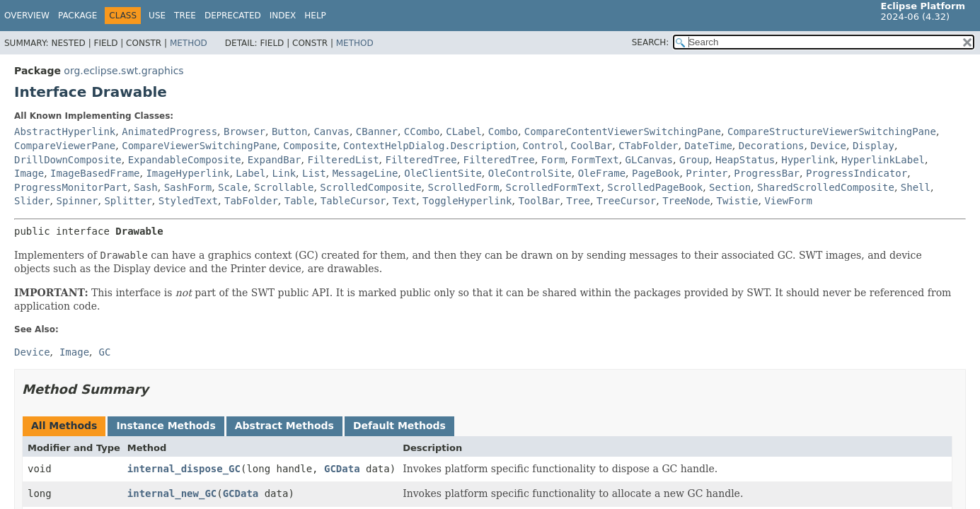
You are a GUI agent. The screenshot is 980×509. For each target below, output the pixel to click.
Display (874, 146)
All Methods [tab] (64, 426)
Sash (146, 187)
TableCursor (353, 201)
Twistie (737, 201)
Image (29, 173)
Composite (310, 146)
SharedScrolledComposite (826, 187)
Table (299, 201)
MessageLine (365, 173)
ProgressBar (767, 173)
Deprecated (233, 16)
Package (77, 16)
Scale (233, 187)
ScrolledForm (464, 187)
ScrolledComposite (370, 187)
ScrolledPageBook (655, 187)
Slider (32, 201)
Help (315, 16)
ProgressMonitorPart (71, 187)
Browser (244, 131)
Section (730, 187)
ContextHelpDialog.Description (430, 146)
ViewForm (788, 201)
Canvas (332, 131)
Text (404, 201)
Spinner (77, 201)
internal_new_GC (172, 493)
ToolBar (539, 201)
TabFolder (251, 201)
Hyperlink (808, 160)
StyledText (188, 201)
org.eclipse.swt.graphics (123, 71)
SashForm (188, 187)
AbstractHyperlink (65, 131)
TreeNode (686, 201)
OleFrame (602, 173)
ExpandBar (275, 160)
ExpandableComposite (185, 160)
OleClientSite (443, 173)
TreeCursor (626, 201)
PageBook (656, 173)
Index (283, 16)
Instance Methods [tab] (166, 426)
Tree (185, 16)
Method (189, 43)
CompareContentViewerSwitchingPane (623, 131)
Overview (27, 16)
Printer (707, 173)
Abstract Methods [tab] (284, 426)
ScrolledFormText (554, 187)
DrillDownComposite (68, 160)
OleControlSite (530, 173)
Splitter (128, 201)
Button (290, 131)
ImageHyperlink (188, 173)
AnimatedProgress (169, 131)
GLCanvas (649, 160)
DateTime (708, 146)
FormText (595, 160)
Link (284, 173)
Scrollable (284, 187)
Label (250, 173)
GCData (342, 469)
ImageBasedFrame (95, 173)
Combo (503, 131)
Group (694, 160)
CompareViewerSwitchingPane (199, 146)
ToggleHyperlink (467, 201)
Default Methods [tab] (399, 426)
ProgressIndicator (857, 173)
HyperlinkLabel (883, 160)
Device (828, 146)
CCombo (422, 131)
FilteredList (343, 160)
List (314, 173)
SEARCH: (651, 42)
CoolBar (591, 146)
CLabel (464, 131)
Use (157, 16)
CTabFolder (648, 146)
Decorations (772, 146)
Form (553, 160)
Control (543, 146)
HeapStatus (745, 160)
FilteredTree (421, 160)
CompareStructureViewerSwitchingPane (832, 131)
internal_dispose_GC (184, 469)
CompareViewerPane (65, 146)
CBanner (377, 131)
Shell (916, 187)
